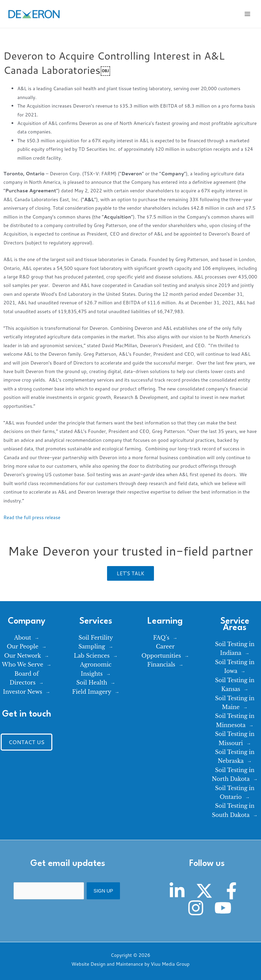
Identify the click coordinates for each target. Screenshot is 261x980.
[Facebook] (231, 891)
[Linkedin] (177, 891)
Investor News (23, 692)
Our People (23, 646)
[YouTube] (223, 908)
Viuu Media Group (170, 964)
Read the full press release (32, 517)
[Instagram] (196, 908)
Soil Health (92, 682)
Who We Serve (23, 664)
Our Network (22, 656)
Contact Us (27, 742)
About (22, 638)
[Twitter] (204, 891)
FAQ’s (161, 638)
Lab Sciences (92, 656)
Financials (161, 664)
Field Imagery (92, 692)
